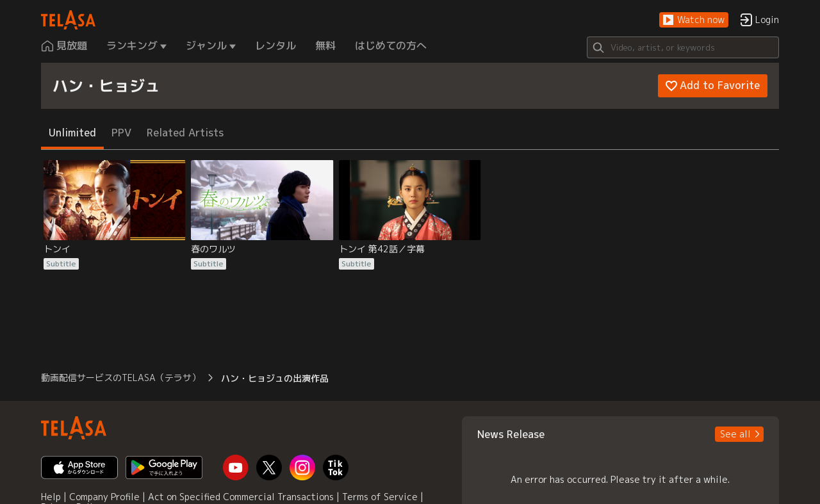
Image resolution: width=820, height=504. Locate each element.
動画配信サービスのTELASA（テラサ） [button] (121, 378)
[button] (694, 20)
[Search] (683, 47)
